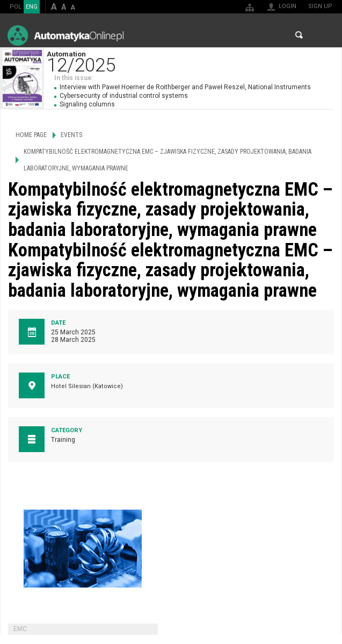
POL (16, 7)
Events (71, 135)
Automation (194, 60)
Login (288, 6)
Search (299, 35)
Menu (323, 35)
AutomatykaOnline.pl (66, 35)
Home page (31, 135)
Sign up (320, 6)
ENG (32, 7)
